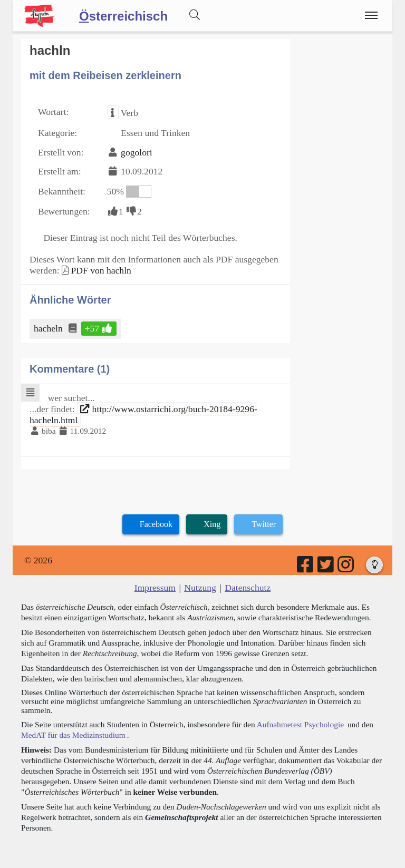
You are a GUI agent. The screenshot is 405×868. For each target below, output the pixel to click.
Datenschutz (248, 588)
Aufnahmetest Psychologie (300, 724)
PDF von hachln (101, 270)
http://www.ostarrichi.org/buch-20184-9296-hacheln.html (143, 415)
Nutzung (200, 588)
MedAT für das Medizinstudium (73, 735)
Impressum (155, 588)
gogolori (137, 152)
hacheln (49, 328)
